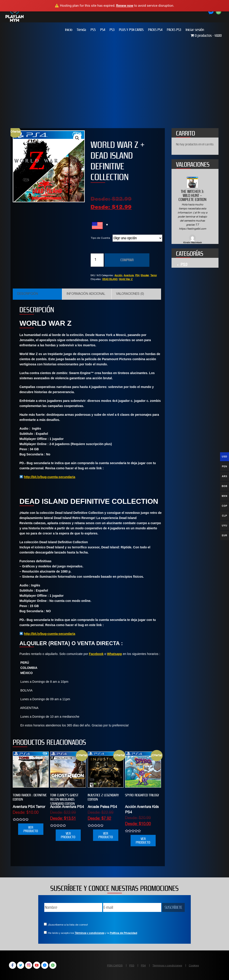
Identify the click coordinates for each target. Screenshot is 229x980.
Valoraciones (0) (130, 294)
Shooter (145, 276)
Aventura (129, 276)
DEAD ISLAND (110, 279)
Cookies (194, 966)
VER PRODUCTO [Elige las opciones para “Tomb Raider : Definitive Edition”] (31, 829)
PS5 (93, 30)
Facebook (96, 654)
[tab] (37, 294)
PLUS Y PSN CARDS (131, 30)
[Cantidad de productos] (97, 260)
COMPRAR (127, 260)
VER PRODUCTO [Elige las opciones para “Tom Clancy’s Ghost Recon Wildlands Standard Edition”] (68, 835)
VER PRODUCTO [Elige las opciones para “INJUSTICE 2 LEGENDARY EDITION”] (106, 835)
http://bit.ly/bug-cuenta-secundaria (50, 477)
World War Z (126, 279)
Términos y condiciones (89, 933)
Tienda (81, 30)
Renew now (125, 6)
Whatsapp (114, 654)
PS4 (103, 30)
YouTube (37, 965)
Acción (118, 276)
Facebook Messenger (45, 965)
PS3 (112, 30)
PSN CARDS (115, 966)
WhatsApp (53, 965)
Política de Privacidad (123, 933)
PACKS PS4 (155, 30)
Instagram (29, 965)
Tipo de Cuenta (100, 238)
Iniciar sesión (195, 30)
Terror (154, 276)
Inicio (69, 30)
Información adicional (86, 294)
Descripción (28, 294)
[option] (195, 211)
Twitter (21, 965)
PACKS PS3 (174, 30)
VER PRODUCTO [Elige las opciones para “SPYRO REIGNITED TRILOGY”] (143, 841)
